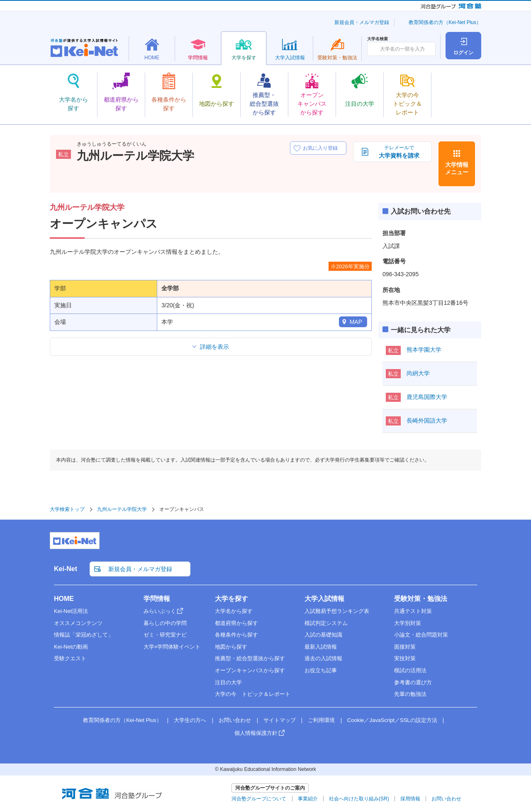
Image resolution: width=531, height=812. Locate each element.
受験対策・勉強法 (421, 599)
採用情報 (410, 799)
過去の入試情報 (323, 658)
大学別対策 (408, 623)
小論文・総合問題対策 (421, 635)
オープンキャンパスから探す (250, 670)
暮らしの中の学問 (165, 623)
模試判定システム (326, 623)
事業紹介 (308, 799)
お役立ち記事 (321, 670)
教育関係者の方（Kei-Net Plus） (445, 22)
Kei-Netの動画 (71, 647)
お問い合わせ (235, 720)
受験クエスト (70, 658)
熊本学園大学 (424, 350)
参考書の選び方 (413, 682)
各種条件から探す (236, 635)
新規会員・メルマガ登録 (362, 22)
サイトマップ (280, 720)
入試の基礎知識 (323, 635)
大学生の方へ (190, 720)
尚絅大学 (418, 373)
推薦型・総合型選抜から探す (250, 658)
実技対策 (405, 658)
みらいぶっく (160, 611)
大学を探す (231, 599)
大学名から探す (234, 611)
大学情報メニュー (457, 168)
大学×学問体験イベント (172, 647)
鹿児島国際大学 (427, 397)
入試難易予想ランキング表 (337, 611)
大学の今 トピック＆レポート (253, 694)
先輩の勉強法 (410, 694)
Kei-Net (66, 569)
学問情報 (157, 599)
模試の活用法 (410, 670)
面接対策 (405, 647)
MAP (356, 322)
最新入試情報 (321, 647)
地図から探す (231, 647)
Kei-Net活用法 (71, 611)
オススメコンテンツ (78, 623)
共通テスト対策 (413, 611)
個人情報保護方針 (256, 733)
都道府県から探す (236, 623)
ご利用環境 (321, 720)
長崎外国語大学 (427, 421)
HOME (64, 599)
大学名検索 (378, 39)
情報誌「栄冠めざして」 (84, 635)
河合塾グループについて (259, 799)
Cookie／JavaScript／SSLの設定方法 (392, 720)
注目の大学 (228, 682)
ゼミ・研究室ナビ (165, 635)
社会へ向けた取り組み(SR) (359, 799)
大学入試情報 (324, 599)
